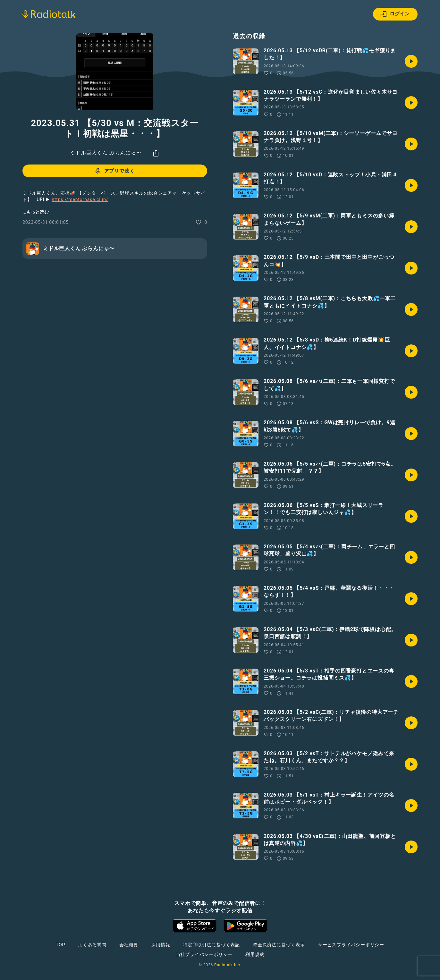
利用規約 (255, 954)
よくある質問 (92, 945)
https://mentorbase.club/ (80, 199)
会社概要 (129, 945)
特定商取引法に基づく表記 (211, 945)
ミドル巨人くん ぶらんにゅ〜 (106, 153)
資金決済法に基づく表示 (279, 945)
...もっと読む (36, 212)
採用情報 (161, 945)
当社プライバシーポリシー (204, 954)
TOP (60, 945)
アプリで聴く (114, 171)
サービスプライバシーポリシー (351, 945)
